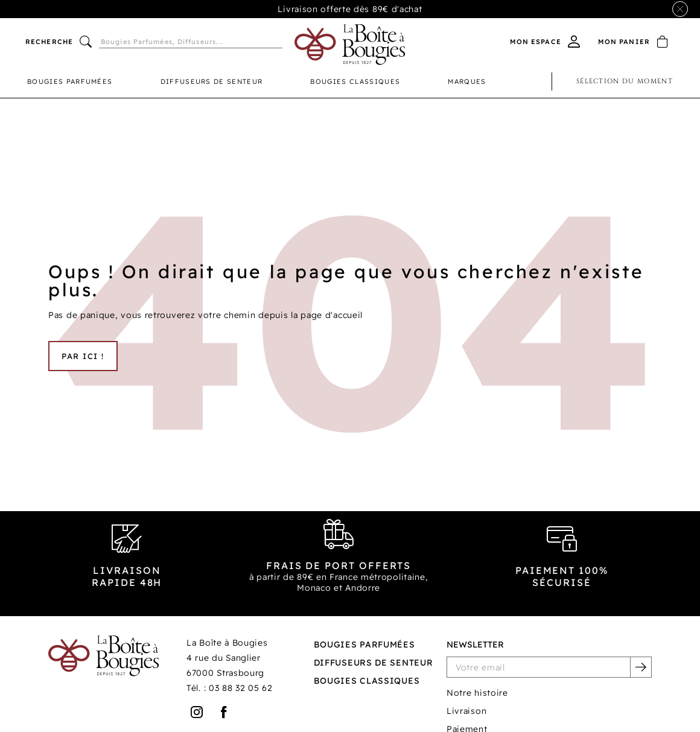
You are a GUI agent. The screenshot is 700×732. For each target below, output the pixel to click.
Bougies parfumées (70, 81)
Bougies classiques (355, 81)
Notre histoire (477, 693)
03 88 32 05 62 (241, 688)
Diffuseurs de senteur (212, 81)
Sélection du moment (625, 81)
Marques (467, 81)
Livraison (466, 711)
